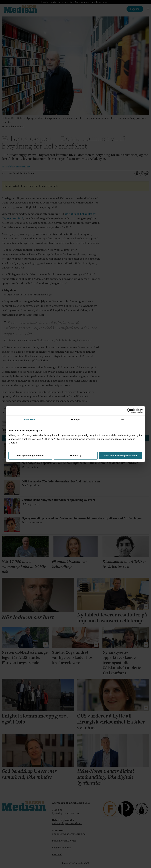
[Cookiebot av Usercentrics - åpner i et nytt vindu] (129, 411)
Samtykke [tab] (29, 420)
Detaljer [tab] (75, 420)
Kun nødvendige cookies (31, 456)
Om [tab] (122, 420)
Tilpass (76, 456)
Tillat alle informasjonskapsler (121, 456)
